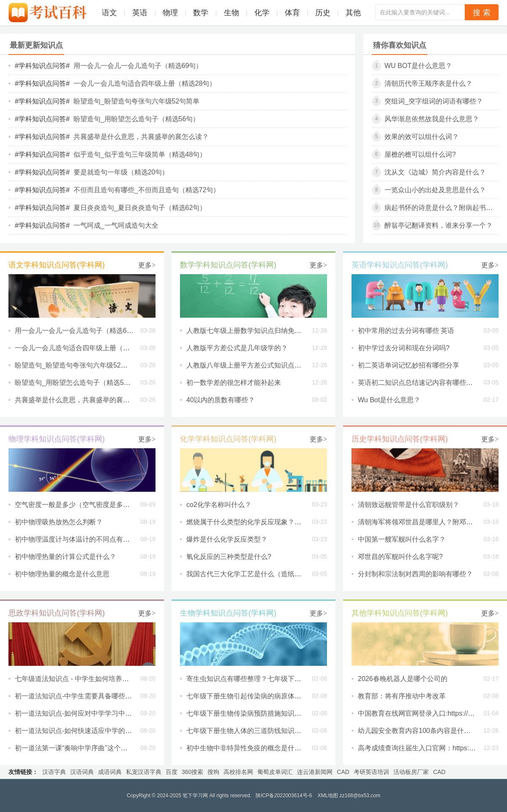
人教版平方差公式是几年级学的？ (237, 348)
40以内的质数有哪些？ (221, 400)
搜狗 (213, 772)
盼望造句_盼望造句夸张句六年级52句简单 (137, 101)
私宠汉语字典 (144, 772)
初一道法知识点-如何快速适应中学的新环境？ (83, 731)
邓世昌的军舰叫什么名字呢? (400, 557)
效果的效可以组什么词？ (422, 137)
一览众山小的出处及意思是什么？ (435, 190)
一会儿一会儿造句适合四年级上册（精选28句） (145, 83)
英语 (140, 13)
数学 (201, 13)
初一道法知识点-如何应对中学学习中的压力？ (83, 713)
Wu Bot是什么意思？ (418, 66)
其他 (353, 13)
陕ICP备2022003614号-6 (284, 796)
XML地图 (328, 796)
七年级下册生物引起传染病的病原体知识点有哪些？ (264, 696)
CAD (343, 772)
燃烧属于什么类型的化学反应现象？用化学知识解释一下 (271, 522)
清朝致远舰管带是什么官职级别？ (409, 505)
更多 (147, 265)
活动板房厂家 (411, 772)
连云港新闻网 (315, 772)
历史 (323, 13)
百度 (172, 772)
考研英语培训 (371, 772)
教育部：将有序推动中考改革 (402, 696)
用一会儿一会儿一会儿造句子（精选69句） (138, 66)
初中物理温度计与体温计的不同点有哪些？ (79, 539)
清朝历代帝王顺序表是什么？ (428, 83)
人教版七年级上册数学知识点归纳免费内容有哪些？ (264, 331)
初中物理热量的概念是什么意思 (62, 574)
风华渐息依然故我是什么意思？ (432, 119)
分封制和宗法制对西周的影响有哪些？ (415, 574)
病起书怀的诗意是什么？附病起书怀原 (442, 208)
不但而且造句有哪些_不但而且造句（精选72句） (147, 190)
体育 (292, 13)
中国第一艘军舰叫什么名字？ (402, 539)
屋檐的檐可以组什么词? (420, 154)
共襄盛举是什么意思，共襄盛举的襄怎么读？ (141, 137)
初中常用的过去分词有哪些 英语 (406, 331)
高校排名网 (238, 772)
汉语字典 (54, 772)
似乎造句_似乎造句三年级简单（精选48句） (140, 154)
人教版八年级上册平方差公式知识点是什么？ (254, 365)
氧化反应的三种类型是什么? (229, 557)
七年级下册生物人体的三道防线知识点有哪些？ (257, 731)
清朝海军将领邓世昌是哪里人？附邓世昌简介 (425, 522)
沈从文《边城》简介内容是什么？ (435, 172)
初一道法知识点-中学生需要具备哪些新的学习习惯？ (94, 696)
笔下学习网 (195, 796)
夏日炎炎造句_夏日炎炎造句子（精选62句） (140, 208)
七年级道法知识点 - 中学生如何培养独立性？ (82, 679)
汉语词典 (82, 772)
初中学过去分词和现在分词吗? (404, 348)
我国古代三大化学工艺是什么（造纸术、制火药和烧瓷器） (274, 574)
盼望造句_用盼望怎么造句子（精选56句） (137, 119)
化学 (262, 13)
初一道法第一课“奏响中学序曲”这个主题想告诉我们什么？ (102, 748)
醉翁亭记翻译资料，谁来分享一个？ (439, 225)
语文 (109, 13)
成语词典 (110, 772)
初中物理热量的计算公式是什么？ (65, 557)
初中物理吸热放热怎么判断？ (59, 522)
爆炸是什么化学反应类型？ (227, 539)
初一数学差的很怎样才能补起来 (234, 383)
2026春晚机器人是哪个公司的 (403, 679)
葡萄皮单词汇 (275, 772)
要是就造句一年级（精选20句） (121, 172)
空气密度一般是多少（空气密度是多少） (76, 505)
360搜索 (192, 772)
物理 (170, 13)
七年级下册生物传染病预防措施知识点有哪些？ (257, 713)
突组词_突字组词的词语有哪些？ (434, 101)
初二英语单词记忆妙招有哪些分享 (409, 365)
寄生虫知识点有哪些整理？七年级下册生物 (251, 679)
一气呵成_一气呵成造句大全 (116, 225)
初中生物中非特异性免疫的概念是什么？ (247, 748)
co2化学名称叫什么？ (219, 505)
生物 (232, 13)
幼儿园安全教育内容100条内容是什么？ (418, 731)
